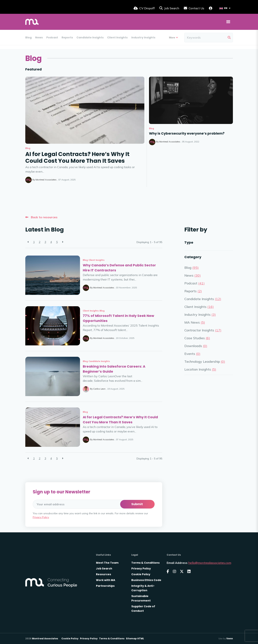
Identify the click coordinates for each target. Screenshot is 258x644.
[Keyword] (205, 38)
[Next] (63, 242)
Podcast (52, 37)
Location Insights (200, 369)
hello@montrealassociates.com (210, 563)
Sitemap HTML (135, 639)
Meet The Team (107, 563)
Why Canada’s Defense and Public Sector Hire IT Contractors (119, 268)
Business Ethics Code (146, 580)
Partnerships (105, 586)
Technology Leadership (205, 362)
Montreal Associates (46, 180)
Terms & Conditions (145, 563)
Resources (104, 574)
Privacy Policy (41, 517)
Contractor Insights (203, 330)
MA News (165, 37)
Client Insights (117, 37)
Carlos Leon (99, 389)
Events (192, 354)
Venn (230, 639)
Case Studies (197, 338)
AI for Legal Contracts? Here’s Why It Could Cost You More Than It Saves (77, 158)
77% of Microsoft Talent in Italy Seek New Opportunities (118, 318)
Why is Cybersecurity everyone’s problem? (187, 133)
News (39, 37)
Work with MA (106, 580)
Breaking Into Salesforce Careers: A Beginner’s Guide (114, 369)
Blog (28, 37)
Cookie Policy (141, 574)
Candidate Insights (90, 37)
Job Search (104, 569)
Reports (67, 37)
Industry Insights (143, 37)
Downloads (237, 37)
